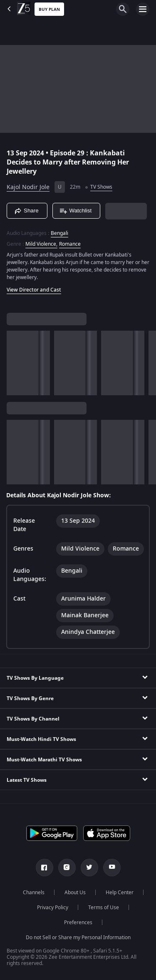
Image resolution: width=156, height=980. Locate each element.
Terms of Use (104, 908)
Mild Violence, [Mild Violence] (41, 244)
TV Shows (101, 187)
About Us (75, 893)
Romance (70, 244)
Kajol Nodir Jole (28, 187)
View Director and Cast (34, 290)
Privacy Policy (53, 908)
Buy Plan (49, 9)
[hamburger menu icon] (143, 9)
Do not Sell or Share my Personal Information (78, 938)
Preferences (78, 923)
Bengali (59, 233)
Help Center (120, 893)
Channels (34, 893)
